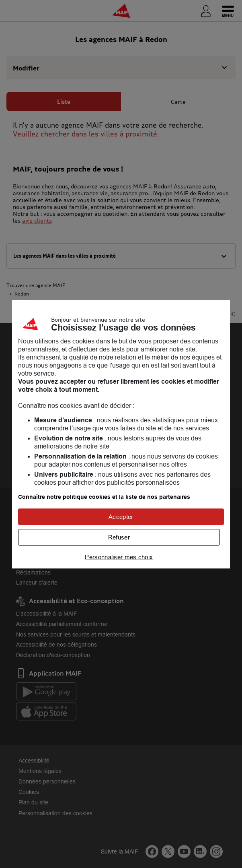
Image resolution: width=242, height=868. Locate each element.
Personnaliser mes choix (119, 557)
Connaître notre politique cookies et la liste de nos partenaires (104, 497)
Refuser (119, 537)
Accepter (121, 517)
